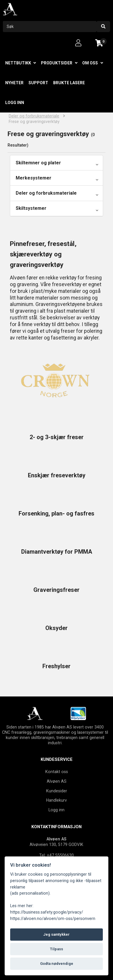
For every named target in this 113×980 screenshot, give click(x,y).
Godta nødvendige (57, 964)
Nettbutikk (18, 63)
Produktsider (57, 63)
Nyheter (14, 83)
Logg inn (15, 103)
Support (38, 83)
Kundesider (57, 791)
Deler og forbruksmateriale (34, 116)
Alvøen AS (57, 781)
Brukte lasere (69, 83)
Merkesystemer (34, 178)
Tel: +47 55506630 (56, 855)
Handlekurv (56, 800)
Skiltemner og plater (38, 163)
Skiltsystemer (31, 208)
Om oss (90, 63)
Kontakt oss (57, 772)
